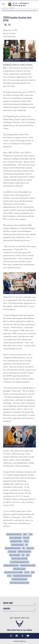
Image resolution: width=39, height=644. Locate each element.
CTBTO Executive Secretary (24, 552)
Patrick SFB (26, 538)
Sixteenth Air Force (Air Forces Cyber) (14, 572)
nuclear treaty (30, 548)
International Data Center (17, 545)
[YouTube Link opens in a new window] (28, 636)
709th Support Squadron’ (19, 569)
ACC (23, 555)
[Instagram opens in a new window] (11, 636)
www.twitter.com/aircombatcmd (19, 579)
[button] (3, 4)
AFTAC (30, 534)
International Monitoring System (13, 548)
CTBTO (25, 534)
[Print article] (5, 25)
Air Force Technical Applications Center (19, 562)
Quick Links (8, 603)
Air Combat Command (15, 555)
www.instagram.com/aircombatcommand (19, 583)
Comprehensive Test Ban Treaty (28, 565)
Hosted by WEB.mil (19, 641)
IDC (26, 545)
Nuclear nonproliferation (15, 538)
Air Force (27, 572)
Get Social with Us (19, 618)
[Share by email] (9, 25)
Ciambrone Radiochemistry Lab (11, 565)
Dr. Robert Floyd (12, 552)
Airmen (9, 576)
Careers (7, 608)
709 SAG (26, 541)
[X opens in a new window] (22, 636)
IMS (24, 548)
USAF (33, 572)
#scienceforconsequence (16, 541)
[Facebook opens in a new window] (17, 636)
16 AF (28, 555)
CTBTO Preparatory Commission (14, 534)
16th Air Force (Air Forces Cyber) (19, 558)
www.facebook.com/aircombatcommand (22, 576)
